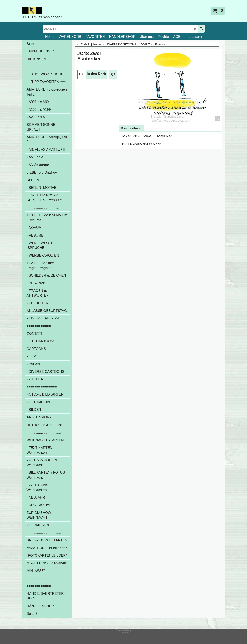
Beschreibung (131, 128)
